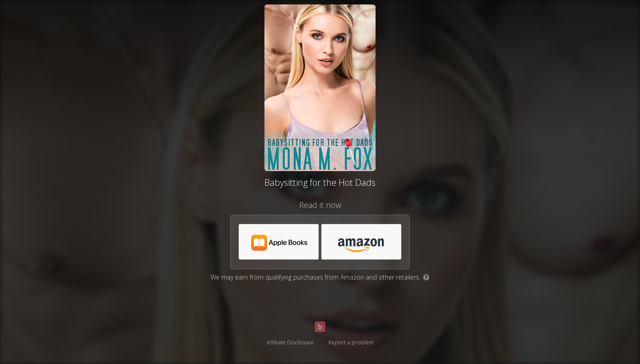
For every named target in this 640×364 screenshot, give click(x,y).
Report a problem (351, 342)
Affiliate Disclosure (290, 342)
